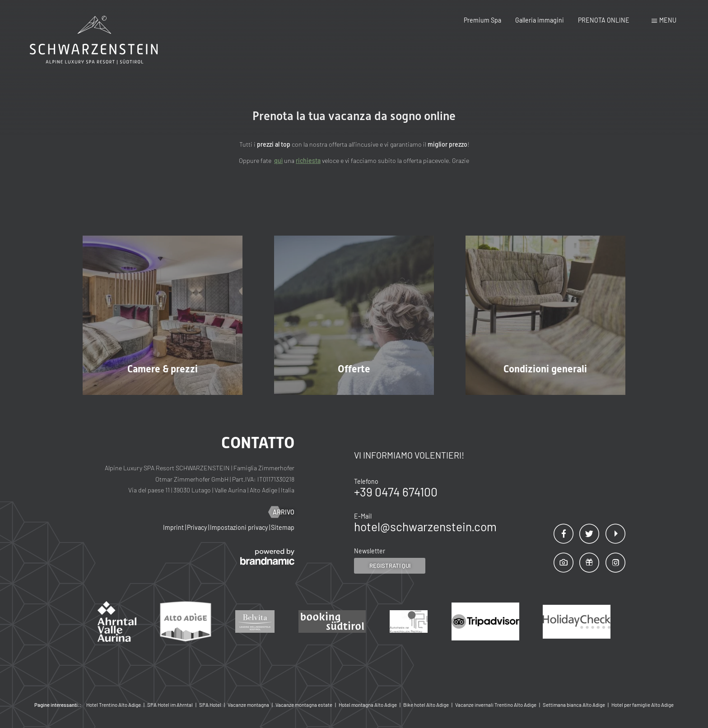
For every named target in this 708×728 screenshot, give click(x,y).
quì (278, 160)
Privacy (198, 527)
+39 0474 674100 (396, 492)
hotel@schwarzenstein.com (425, 526)
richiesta (308, 160)
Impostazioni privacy (240, 527)
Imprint (174, 527)
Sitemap (283, 527)
